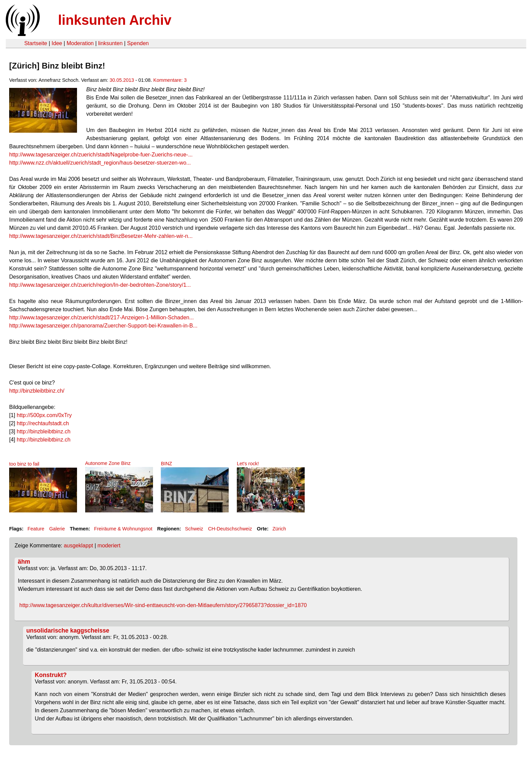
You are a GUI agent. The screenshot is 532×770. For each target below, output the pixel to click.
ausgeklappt (78, 546)
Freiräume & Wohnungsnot (123, 529)
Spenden (138, 43)
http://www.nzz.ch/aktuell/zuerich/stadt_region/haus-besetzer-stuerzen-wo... (100, 163)
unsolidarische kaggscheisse (68, 631)
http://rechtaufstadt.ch (43, 423)
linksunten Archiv (115, 20)
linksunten (110, 43)
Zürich (279, 529)
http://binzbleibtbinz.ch (43, 431)
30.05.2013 (122, 80)
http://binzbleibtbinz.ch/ (37, 391)
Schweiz (194, 529)
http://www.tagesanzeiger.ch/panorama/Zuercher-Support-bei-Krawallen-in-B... (103, 326)
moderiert (109, 546)
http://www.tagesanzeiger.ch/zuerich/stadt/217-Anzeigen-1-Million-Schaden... (101, 317)
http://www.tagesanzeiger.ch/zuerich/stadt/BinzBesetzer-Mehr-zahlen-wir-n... (101, 236)
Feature (36, 529)
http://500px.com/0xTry (44, 415)
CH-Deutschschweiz (230, 529)
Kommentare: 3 (170, 80)
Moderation (80, 43)
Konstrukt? (51, 675)
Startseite (36, 43)
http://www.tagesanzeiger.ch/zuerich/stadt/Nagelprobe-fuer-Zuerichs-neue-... (101, 155)
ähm (24, 562)
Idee (57, 43)
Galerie (57, 529)
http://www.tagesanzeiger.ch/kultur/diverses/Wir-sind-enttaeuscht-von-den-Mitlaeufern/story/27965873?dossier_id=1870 (163, 605)
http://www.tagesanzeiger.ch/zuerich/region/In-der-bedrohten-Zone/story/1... (100, 285)
